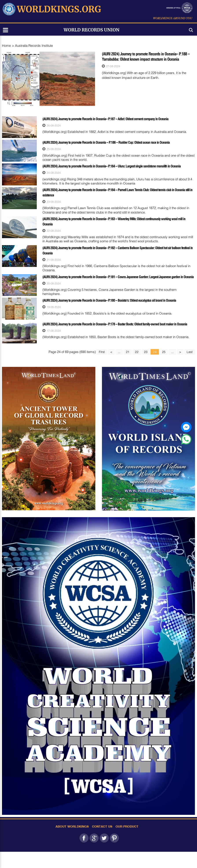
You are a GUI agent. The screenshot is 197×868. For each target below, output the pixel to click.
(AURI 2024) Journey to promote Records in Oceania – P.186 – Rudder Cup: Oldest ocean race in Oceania (106, 142)
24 (155, 352)
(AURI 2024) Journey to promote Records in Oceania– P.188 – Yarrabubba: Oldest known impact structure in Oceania (146, 57)
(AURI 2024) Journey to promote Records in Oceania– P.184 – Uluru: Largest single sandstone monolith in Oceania (112, 166)
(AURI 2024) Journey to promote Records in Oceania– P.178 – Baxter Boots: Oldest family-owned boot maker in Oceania (115, 324)
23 (146, 352)
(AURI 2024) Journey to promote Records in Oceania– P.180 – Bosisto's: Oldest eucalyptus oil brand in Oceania (109, 300)
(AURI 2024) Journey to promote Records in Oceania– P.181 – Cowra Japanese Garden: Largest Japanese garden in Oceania (118, 277)
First (102, 352)
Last (190, 352)
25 (164, 352)
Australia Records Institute (34, 45)
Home (6, 45)
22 (137, 352)
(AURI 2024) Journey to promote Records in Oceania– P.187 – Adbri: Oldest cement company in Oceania (105, 119)
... (119, 352)
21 (128, 352)
